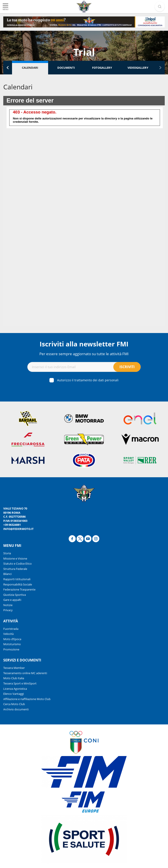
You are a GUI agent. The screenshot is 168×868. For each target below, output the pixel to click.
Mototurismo (12, 644)
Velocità (8, 634)
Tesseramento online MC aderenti (25, 673)
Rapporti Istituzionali (17, 579)
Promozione (11, 649)
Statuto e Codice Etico (17, 564)
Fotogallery (102, 68)
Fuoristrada (11, 629)
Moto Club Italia (14, 678)
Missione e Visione (15, 558)
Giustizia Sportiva (15, 595)
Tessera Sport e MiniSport (20, 683)
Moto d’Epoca (12, 639)
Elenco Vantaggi (14, 694)
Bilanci (7, 574)
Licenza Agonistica (15, 689)
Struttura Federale (15, 569)
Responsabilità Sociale (18, 584)
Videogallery (138, 68)
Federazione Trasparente (19, 589)
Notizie (8, 605)
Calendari (30, 68)
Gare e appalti (12, 600)
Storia (7, 553)
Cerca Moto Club (14, 704)
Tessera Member (14, 668)
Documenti (66, 68)
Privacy (8, 610)
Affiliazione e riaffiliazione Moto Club (27, 699)
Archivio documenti (16, 709)
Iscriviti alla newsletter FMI (84, 344)
